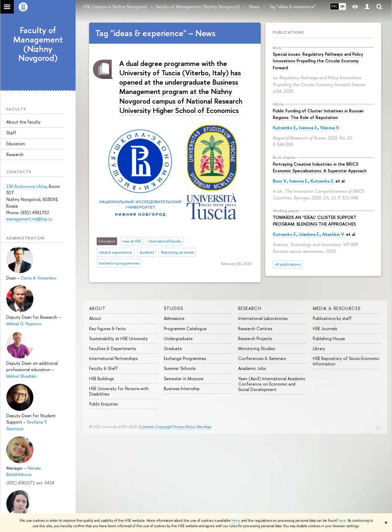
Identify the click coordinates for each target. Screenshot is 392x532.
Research (15, 154)
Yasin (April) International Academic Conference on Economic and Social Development (272, 384)
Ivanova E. (308, 128)
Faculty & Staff (103, 368)
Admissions (174, 318)
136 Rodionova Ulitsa (26, 186)
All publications (288, 264)
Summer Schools (180, 368)
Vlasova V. (330, 128)
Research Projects (255, 338)
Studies (174, 308)
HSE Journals (325, 329)
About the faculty (23, 122)
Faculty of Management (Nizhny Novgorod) (38, 44)
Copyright (164, 427)
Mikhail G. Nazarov (24, 324)
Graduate (173, 348)
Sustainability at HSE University (118, 338)
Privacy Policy (184, 427)
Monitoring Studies (257, 348)
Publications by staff (332, 318)
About (97, 308)
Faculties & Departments (112, 348)
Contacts (146, 427)
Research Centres (255, 329)
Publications (288, 32)
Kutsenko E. (285, 128)
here (236, 521)
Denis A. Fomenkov (39, 278)
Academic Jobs (252, 368)
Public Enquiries (103, 404)
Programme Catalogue (185, 329)
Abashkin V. (333, 234)
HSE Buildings (101, 379)
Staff (11, 133)
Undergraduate (178, 338)
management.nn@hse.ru (29, 219)
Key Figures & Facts (107, 329)
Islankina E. (309, 234)
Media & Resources (337, 308)
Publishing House (329, 338)
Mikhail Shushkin (22, 376)
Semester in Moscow (184, 379)
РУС (334, 6)
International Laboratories (263, 318)
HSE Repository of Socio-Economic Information (346, 361)
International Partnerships (113, 358)
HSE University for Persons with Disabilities (119, 391)
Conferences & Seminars (262, 358)
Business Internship (182, 388)
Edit (378, 427)
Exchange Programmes (185, 358)
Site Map (204, 427)
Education (16, 144)
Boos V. (280, 181)
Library (319, 348)
